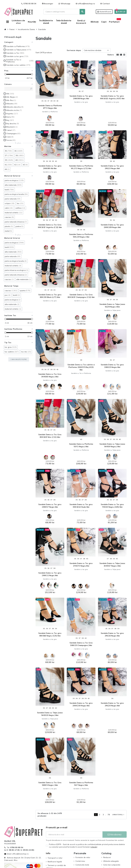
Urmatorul (118, 815)
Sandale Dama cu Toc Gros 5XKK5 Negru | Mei (50, 784)
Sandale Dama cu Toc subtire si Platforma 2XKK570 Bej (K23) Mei (81, 367)
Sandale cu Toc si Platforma (81, 373)
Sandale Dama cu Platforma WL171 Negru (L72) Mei (81, 167)
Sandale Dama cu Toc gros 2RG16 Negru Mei (112, 634)
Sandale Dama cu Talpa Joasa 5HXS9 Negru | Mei (112, 445)
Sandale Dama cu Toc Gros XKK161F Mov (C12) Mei (50, 436)
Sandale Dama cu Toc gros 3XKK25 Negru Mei (112, 366)
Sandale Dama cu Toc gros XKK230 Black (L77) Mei (50, 296)
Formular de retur (83, 857)
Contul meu (80, 861)
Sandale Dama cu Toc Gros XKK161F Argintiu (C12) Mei (50, 226)
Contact (105, 4)
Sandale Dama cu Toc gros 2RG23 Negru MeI (112, 167)
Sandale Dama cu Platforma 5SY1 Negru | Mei (81, 445)
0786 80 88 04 (29, 4)
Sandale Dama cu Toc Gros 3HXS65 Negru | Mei (50, 375)
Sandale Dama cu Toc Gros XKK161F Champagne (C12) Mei (81, 296)
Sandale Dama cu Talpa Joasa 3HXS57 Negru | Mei (112, 565)
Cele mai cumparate (112, 865)
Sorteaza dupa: (74, 50)
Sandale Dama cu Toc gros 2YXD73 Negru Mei (81, 565)
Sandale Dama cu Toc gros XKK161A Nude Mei (81, 506)
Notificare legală (55, 862)
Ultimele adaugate (111, 861)
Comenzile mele (82, 865)
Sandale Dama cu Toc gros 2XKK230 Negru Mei (81, 704)
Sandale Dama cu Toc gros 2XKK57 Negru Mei (50, 506)
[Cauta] (64, 12)
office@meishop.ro (85, 4)
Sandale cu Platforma (50, 112)
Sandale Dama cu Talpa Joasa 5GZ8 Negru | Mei (112, 305)
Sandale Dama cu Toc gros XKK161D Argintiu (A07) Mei (112, 97)
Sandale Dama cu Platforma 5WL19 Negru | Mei (81, 236)
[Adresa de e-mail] (74, 835)
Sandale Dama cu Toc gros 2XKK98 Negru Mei (81, 97)
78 (109, 815)
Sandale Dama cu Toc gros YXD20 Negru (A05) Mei (112, 506)
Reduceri (107, 857)
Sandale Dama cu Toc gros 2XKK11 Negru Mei (50, 574)
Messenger (47, 4)
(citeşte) (94, 847)
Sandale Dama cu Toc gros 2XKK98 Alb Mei (50, 167)
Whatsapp (64, 4)
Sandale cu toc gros (81, 102)
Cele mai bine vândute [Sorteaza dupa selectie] (93, 50)
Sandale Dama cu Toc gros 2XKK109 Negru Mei (112, 226)
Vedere (111, 55)
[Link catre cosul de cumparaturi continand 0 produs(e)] (121, 12)
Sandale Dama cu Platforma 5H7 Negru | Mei (81, 784)
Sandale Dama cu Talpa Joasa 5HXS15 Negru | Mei (50, 714)
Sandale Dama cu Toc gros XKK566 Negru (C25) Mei (50, 634)
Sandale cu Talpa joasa (112, 310)
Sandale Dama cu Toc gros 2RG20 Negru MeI (112, 704)
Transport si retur (55, 858)
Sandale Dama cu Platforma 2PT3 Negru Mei (50, 107)
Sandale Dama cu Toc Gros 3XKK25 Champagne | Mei (81, 644)
